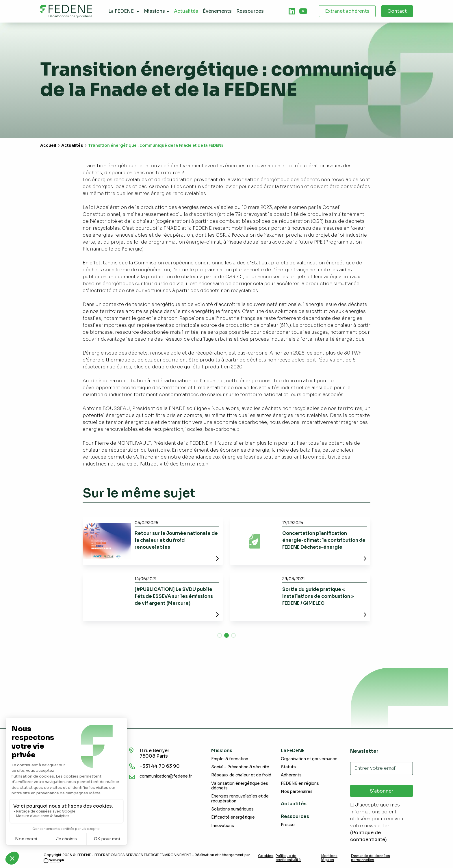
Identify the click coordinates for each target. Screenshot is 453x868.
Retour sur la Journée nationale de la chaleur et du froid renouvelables (176, 540)
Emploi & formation (230, 759)
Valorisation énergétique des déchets (240, 786)
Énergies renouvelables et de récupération (240, 799)
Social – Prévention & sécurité (240, 767)
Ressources (295, 816)
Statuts (288, 767)
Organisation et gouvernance (309, 759)
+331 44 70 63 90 (160, 766)
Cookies (266, 856)
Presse (288, 825)
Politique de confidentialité (288, 858)
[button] (220, 635)
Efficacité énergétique (233, 817)
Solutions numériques (232, 809)
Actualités (72, 145)
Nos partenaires (297, 792)
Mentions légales (329, 858)
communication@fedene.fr (166, 776)
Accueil (48, 145)
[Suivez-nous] (292, 11)
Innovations (223, 826)
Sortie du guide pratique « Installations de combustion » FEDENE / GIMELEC (318, 596)
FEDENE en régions (300, 783)
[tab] (292, 11)
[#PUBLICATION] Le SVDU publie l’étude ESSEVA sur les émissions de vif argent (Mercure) (174, 596)
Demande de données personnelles (371, 858)
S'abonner (381, 791)
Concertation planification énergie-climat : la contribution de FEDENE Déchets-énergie (324, 540)
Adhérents (291, 775)
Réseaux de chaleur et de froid (241, 775)
